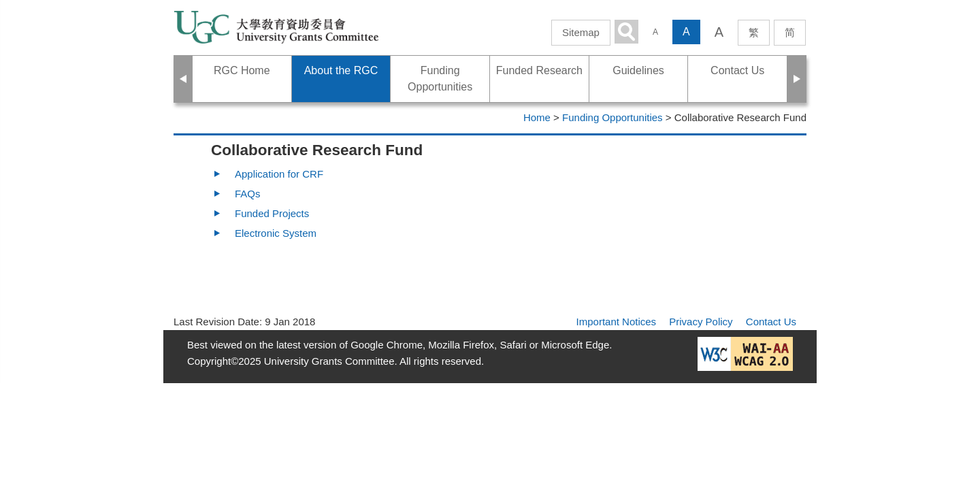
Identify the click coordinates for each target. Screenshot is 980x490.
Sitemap (581, 32)
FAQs (248, 194)
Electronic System (276, 233)
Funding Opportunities (612, 117)
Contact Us (771, 322)
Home (537, 117)
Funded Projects (272, 213)
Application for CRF (279, 174)
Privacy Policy (701, 322)
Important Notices (617, 322)
